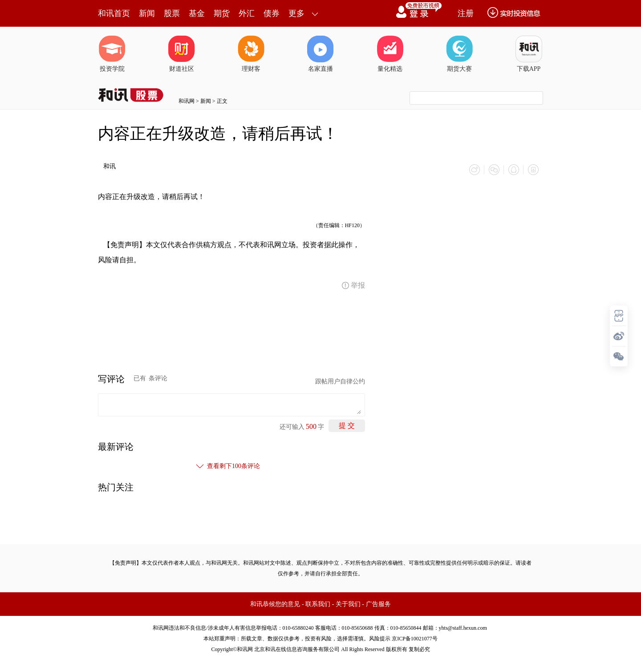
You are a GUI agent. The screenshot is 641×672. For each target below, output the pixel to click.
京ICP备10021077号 (415, 639)
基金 (197, 13)
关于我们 (348, 604)
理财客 (251, 54)
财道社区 (182, 54)
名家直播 (320, 54)
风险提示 (380, 639)
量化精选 (390, 54)
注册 (466, 13)
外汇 (247, 13)
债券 (272, 13)
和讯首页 (114, 13)
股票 (172, 13)
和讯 (110, 166)
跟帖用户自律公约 (340, 381)
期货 (222, 13)
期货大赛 (459, 54)
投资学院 (112, 54)
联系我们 (318, 604)
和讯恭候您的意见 (275, 604)
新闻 (147, 13)
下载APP (529, 54)
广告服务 (378, 604)
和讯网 (187, 101)
